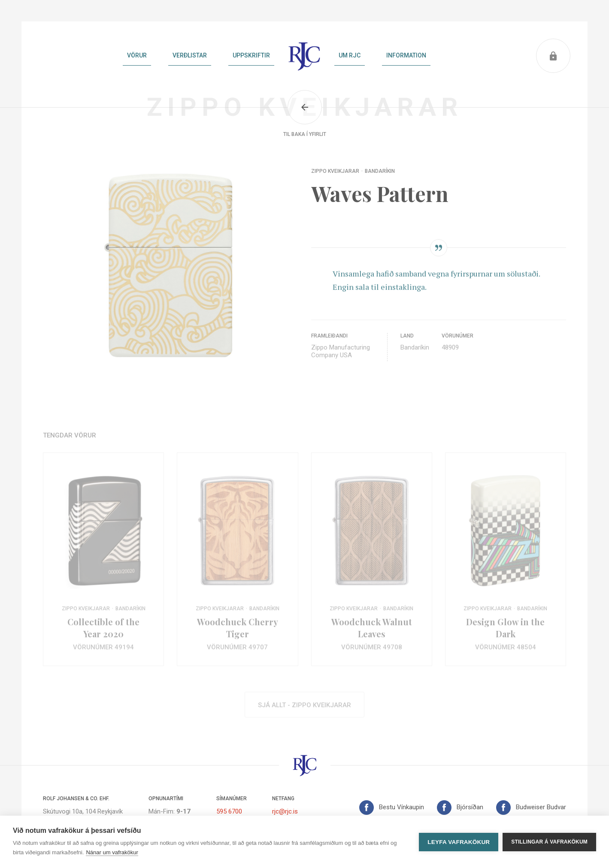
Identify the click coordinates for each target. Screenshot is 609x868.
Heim (304, 56)
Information (406, 55)
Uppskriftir (251, 55)
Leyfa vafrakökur (459, 842)
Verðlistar (190, 55)
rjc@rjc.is (285, 811)
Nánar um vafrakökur (112, 852)
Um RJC (350, 55)
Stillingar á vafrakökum (549, 842)
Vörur (137, 55)
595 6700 (229, 811)
